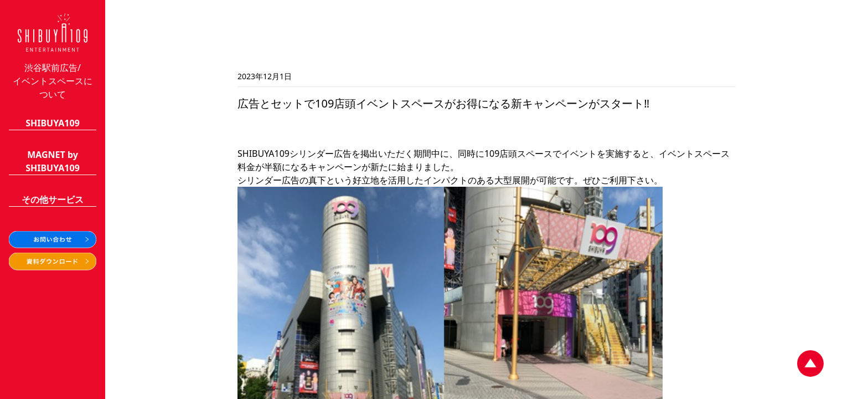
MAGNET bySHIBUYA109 (53, 161)
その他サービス (53, 199)
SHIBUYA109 (53, 123)
